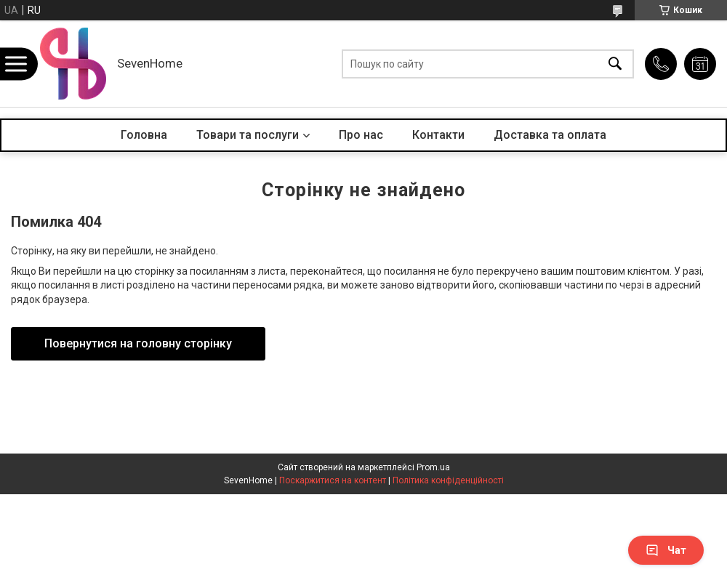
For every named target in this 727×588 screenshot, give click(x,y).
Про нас (361, 135)
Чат (666, 550)
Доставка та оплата (550, 135)
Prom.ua (433, 467)
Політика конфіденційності (448, 480)
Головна (144, 135)
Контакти (438, 135)
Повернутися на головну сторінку (138, 343)
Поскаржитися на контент (333, 480)
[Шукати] (615, 64)
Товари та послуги (248, 135)
